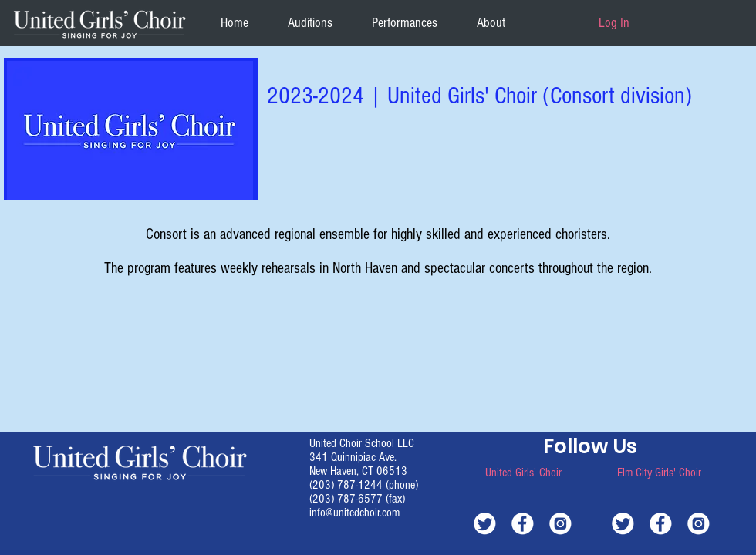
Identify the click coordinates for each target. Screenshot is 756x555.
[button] (491, 23)
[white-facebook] (523, 523)
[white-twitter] (485, 523)
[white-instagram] (560, 523)
